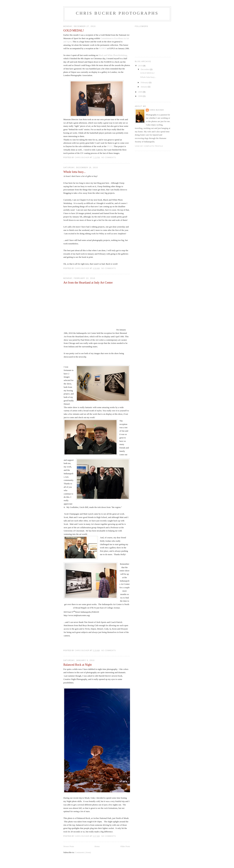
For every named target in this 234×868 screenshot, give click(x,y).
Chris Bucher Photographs (117, 13)
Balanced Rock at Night (78, 665)
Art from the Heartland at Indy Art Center (88, 283)
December (145, 69)
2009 (140, 92)
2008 (140, 96)
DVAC (110, 146)
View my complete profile (149, 146)
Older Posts (125, 846)
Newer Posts (69, 846)
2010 (140, 66)
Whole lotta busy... (75, 172)
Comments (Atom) (83, 852)
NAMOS (103, 48)
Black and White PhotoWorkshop (113, 55)
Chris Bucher (156, 110)
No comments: (109, 158)
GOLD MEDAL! (74, 30)
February (145, 82)
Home (97, 846)
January (144, 87)
